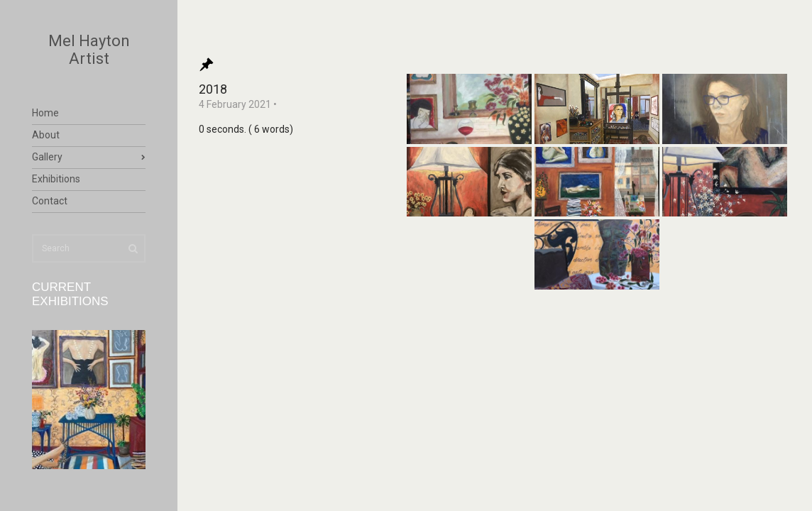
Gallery (47, 157)
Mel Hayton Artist (89, 50)
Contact (50, 201)
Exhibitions (56, 179)
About (46, 135)
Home (45, 113)
